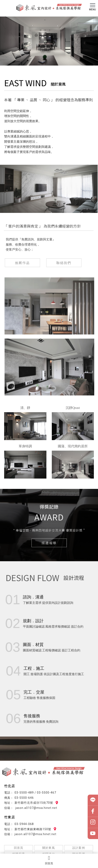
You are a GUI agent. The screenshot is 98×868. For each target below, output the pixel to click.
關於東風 (49, 848)
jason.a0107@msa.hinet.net (36, 808)
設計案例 (79, 848)
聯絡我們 (63, 263)
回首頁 (49, 860)
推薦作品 (21, 263)
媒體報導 (49, 543)
